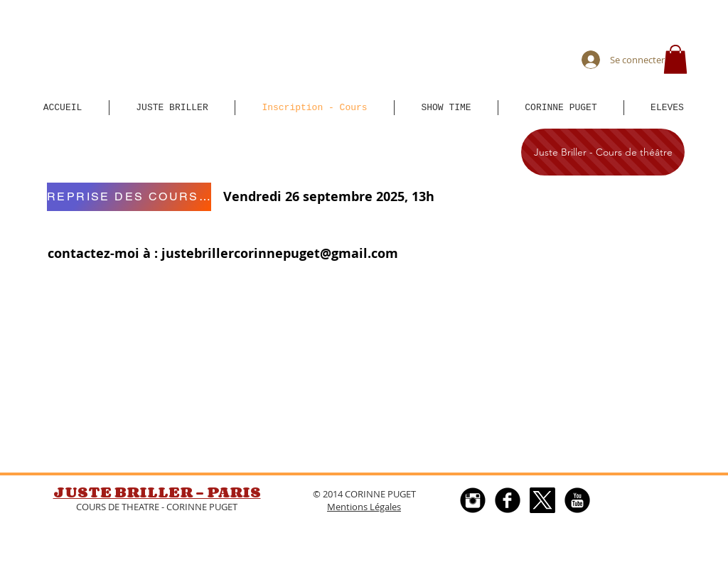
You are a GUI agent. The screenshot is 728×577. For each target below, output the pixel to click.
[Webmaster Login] (379, 570)
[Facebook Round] (508, 500)
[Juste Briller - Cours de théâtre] (603, 152)
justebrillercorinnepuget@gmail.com (280, 253)
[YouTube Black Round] (577, 500)
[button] (675, 59)
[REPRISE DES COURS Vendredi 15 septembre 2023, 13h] (129, 197)
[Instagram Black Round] (473, 500)
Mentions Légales (364, 507)
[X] (542, 500)
